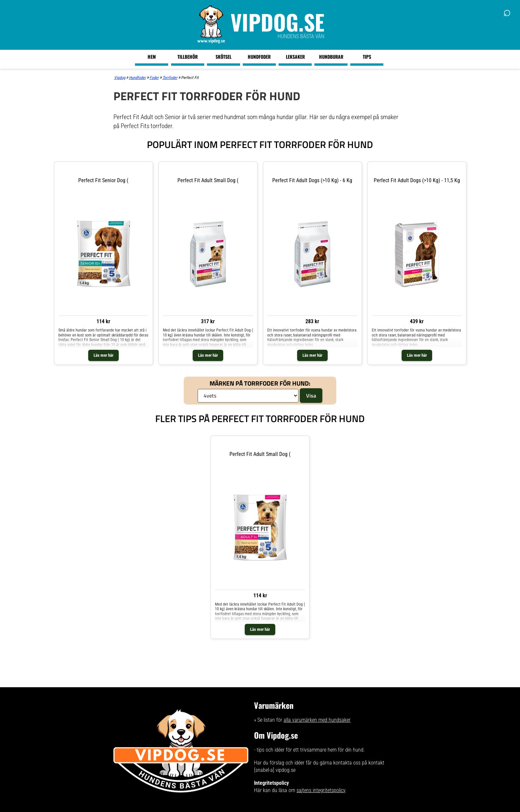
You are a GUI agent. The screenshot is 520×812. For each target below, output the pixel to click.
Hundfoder (259, 57)
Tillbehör (188, 57)
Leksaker (295, 57)
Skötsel (224, 57)
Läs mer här (103, 355)
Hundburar (331, 57)
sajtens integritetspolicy (321, 790)
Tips (367, 57)
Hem (152, 57)
